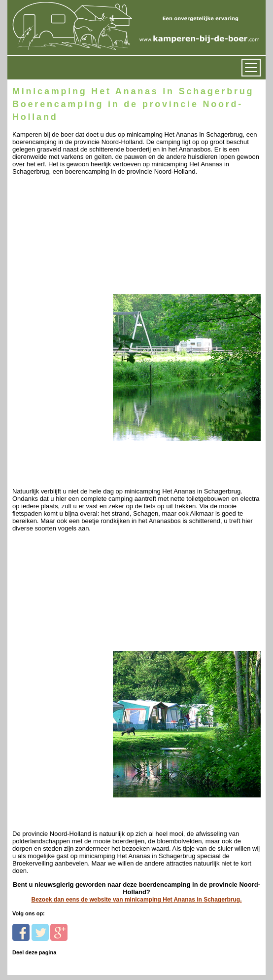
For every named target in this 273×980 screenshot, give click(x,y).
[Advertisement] (80, 237)
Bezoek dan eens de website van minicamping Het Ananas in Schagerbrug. (136, 900)
